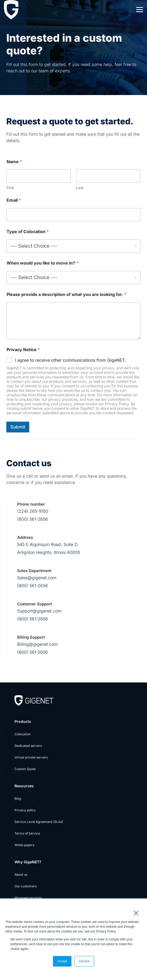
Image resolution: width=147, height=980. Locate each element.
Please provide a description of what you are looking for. (66, 295)
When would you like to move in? (42, 263)
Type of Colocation (28, 232)
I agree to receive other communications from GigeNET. (70, 360)
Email (14, 200)
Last (80, 188)
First (10, 188)
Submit (18, 427)
